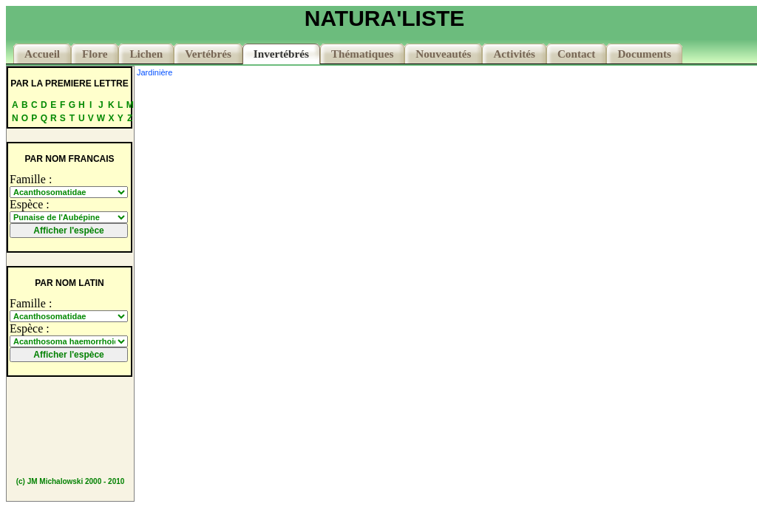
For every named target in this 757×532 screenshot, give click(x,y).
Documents (644, 54)
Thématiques (362, 54)
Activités (514, 54)
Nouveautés (443, 54)
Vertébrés (208, 54)
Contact (576, 54)
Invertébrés (281, 54)
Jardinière (155, 72)
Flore (95, 54)
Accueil (42, 54)
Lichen (146, 54)
